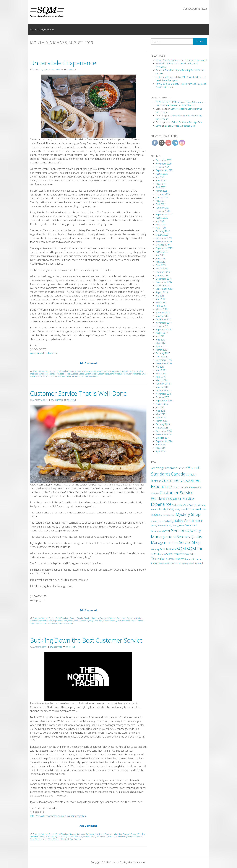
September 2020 (164, 214)
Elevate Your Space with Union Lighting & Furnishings (181, 60)
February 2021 (163, 208)
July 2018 (160, 296)
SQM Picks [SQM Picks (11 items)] (190, 554)
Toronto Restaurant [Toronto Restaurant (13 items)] (194, 559)
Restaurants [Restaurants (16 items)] (157, 531)
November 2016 (164, 363)
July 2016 (160, 367)
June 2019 (161, 258)
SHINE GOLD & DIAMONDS (169, 102)
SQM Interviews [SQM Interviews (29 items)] (175, 554)
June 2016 (161, 370)
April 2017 (161, 346)
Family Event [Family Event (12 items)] (180, 510)
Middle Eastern (85, 374)
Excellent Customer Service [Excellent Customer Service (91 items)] (172, 498)
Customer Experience (111, 371)
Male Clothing (51, 837)
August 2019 (162, 252)
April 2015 (161, 418)
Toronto (77, 839)
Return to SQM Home (42, 29)
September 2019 (164, 248)
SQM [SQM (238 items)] (181, 549)
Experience (50, 374)
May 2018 (161, 302)
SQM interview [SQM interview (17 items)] (158, 554)
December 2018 (164, 279)
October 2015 (163, 397)
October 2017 (163, 326)
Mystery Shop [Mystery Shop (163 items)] (188, 514)
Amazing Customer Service (44, 371)
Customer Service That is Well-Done (78, 393)
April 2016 (161, 377)
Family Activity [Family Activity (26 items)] (166, 509)
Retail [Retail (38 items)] (167, 531)
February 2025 (163, 194)
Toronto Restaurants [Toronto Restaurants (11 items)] (160, 563)
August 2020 (162, 218)
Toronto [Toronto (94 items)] (157, 559)
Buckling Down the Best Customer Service (86, 640)
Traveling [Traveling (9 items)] (184, 563)
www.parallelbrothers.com (44, 353)
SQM (40, 376)
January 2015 (162, 428)
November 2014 (164, 434)
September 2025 (164, 170)
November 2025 (164, 164)
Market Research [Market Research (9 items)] (169, 515)
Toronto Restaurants (90, 376)
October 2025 (163, 167)
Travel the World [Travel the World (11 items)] (196, 563)
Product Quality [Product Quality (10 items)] (157, 521)
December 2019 (164, 238)
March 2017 (162, 350)
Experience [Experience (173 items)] (161, 504)
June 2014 (161, 445)
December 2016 (164, 360)
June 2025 (161, 181)
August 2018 (162, 292)
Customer (97, 371)
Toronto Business (58, 376)
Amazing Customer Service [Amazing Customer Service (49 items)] (169, 468)
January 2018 (162, 316)
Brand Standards (62, 371)
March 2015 (162, 421)
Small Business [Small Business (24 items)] (168, 549)
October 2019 (163, 245)
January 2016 (162, 387)
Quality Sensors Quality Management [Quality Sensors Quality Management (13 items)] (168, 525)
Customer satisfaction (113, 834)
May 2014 (161, 448)
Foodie (63, 374)
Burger (73, 618)
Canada (73, 371)
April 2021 (161, 204)
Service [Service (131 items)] (185, 542)
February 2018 (163, 313)
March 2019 (162, 269)
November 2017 (164, 323)
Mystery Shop (120, 374)
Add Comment (88, 363)
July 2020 (160, 221)
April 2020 (161, 228)
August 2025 (162, 174)
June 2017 (161, 340)
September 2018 (164, 289)
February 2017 (163, 353)
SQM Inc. (47, 376)
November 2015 (164, 394)
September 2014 (164, 441)
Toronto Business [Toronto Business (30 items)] (175, 559)
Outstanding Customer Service (70, 837)
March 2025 (162, 191)
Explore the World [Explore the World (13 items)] (180, 505)
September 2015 (164, 401)
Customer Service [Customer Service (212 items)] (177, 493)
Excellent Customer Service (41, 621)
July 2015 (160, 407)
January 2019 (162, 275)
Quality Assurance (134, 374)
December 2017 (164, 319)
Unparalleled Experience (63, 63)
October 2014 (163, 438)
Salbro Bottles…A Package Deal (187, 122)
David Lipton (57, 70)
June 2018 (161, 299)
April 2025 (161, 187)
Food (58, 374)
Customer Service (128, 371)
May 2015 (161, 414)
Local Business (72, 374)
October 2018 (163, 286)
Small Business (137, 621)
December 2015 (164, 390)
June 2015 (161, 411)
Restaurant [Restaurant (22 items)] (191, 525)
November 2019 (164, 242)
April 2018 (161, 306)
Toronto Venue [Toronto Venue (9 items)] (175, 563)
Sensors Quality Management (95, 837)
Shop (32, 839)
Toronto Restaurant (73, 376)
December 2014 (164, 431)
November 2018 (164, 282)
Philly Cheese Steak (107, 621)
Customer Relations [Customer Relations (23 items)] (183, 487)
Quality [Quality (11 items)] (167, 521)
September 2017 (164, 330)
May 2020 (161, 225)
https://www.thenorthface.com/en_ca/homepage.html (58, 816)
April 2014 (161, 451)
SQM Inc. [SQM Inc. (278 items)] (195, 549)
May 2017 (161, 343)
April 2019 (161, 265)
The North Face (67, 839)
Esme (159, 126)
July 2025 (160, 177)
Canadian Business (85, 371)
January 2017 (162, 357)
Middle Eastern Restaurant (103, 374)
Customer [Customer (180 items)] (171, 480)
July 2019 (160, 255)
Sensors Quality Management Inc (121, 837)
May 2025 (161, 184)
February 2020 (163, 231)
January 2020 (162, 235)
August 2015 (162, 404)
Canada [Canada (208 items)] (178, 474)
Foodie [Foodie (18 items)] (196, 509)
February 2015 (163, 424)
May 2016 (161, 374)
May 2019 (161, 262)
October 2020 (163, 211)
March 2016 (162, 380)
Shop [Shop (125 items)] (196, 542)
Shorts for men (41, 839)
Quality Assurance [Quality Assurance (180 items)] (187, 520)
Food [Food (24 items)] (189, 509)
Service (139, 837)
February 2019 (163, 272)
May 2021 (161, 201)
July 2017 (160, 336)
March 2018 (162, 309)
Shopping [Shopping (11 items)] (155, 550)
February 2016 (163, 384)
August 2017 (162, 333)
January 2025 (162, 198)
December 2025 (164, 160)
